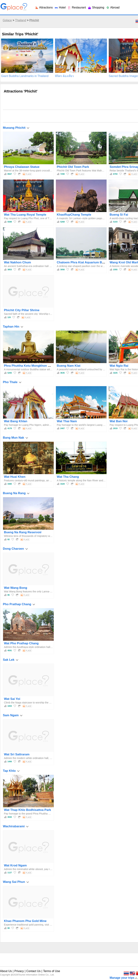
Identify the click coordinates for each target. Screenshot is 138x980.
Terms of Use (52, 971)
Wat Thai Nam (67, 421)
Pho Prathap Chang (17, 604)
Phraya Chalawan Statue (22, 167)
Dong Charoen (13, 549)
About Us (6, 971)
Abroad (113, 7)
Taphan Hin (11, 327)
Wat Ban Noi (119, 421)
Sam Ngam (11, 715)
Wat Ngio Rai (119, 366)
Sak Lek (9, 660)
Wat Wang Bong (16, 588)
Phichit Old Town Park (73, 167)
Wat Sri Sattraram (17, 754)
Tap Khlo (9, 771)
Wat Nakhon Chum (17, 262)
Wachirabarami (14, 826)
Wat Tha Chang (68, 477)
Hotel (60, 7)
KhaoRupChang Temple (74, 215)
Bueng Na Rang (14, 493)
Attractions (44, 7)
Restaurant (77, 7)
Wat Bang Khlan (16, 421)
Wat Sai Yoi (12, 699)
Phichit (34, 20)
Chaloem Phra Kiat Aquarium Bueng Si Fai (88, 262)
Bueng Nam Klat (69, 366)
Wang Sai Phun (14, 882)
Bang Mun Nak (13, 438)
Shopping (96, 7)
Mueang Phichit (14, 128)
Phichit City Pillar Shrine (22, 310)
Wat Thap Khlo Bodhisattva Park (27, 810)
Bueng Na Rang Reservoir (23, 532)
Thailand (21, 20)
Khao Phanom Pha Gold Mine (25, 921)
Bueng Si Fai (119, 215)
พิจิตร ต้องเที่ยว (64, 76)
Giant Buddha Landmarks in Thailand (25, 76)
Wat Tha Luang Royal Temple (25, 215)
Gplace (7, 20)
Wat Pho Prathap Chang (21, 643)
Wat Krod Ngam (15, 865)
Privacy (19, 971)
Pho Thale (10, 382)
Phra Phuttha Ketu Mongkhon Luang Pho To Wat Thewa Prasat (49, 366)
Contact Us (34, 971)
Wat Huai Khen (15, 477)
